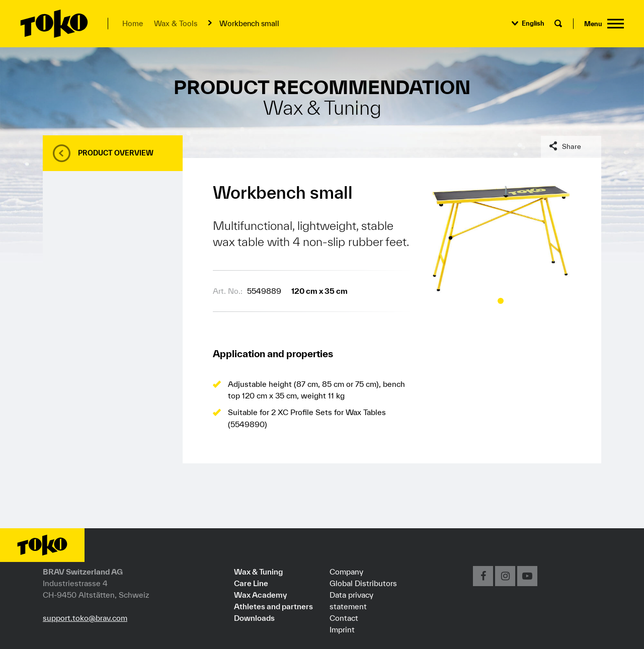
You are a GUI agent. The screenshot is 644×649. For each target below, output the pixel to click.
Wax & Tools (176, 23)
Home (133, 23)
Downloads (254, 618)
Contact (344, 618)
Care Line (251, 583)
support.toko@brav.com (85, 618)
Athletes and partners (273, 606)
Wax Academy (260, 595)
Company (346, 572)
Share (572, 146)
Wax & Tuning (258, 572)
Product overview (116, 153)
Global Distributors (363, 583)
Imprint (342, 629)
